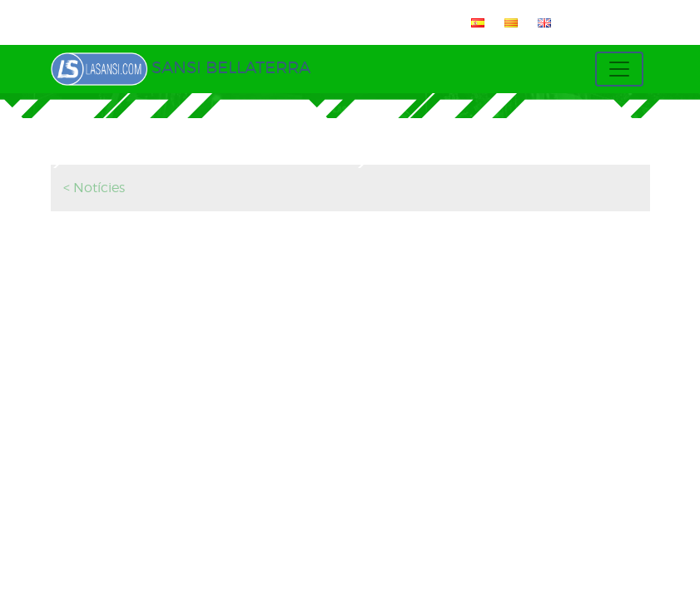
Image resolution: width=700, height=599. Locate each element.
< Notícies (94, 188)
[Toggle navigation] (619, 69)
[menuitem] (474, 22)
